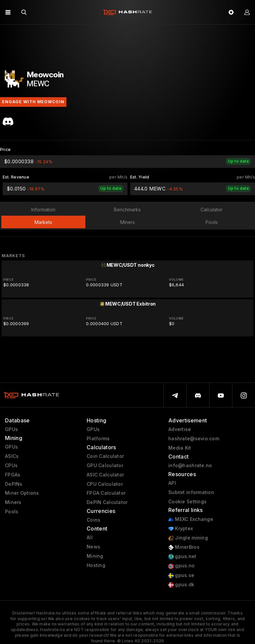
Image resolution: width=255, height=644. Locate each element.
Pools (12, 512)
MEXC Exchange (191, 519)
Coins (93, 520)
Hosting (96, 565)
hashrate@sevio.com (194, 439)
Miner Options (22, 493)
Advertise (180, 429)
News (93, 547)
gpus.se (181, 575)
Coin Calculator (105, 456)
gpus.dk (181, 585)
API (172, 483)
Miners (13, 502)
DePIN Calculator (107, 502)
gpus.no (181, 566)
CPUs (11, 465)
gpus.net (182, 557)
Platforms (98, 439)
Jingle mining (188, 538)
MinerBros (184, 547)
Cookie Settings (187, 502)
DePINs (14, 484)
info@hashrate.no (190, 465)
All (90, 537)
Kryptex (181, 529)
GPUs (11, 429)
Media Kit (180, 448)
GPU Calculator (105, 465)
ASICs (12, 456)
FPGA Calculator (106, 493)
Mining (95, 556)
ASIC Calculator (105, 475)
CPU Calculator (105, 484)
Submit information (191, 492)
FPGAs (13, 475)
